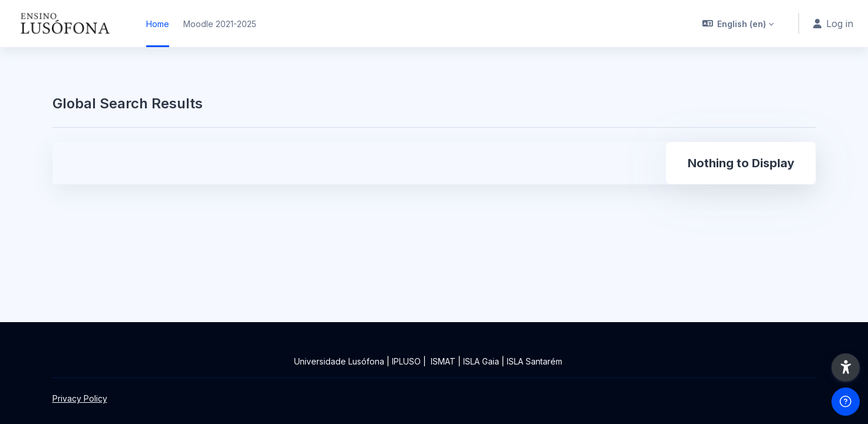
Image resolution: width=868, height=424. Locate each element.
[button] (738, 24)
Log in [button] (833, 24)
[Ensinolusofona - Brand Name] (66, 24)
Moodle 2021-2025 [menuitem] (220, 24)
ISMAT (443, 361)
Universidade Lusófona (339, 361)
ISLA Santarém (534, 361)
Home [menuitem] (158, 24)
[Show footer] (846, 402)
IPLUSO (406, 361)
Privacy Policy (80, 398)
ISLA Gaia (481, 361)
